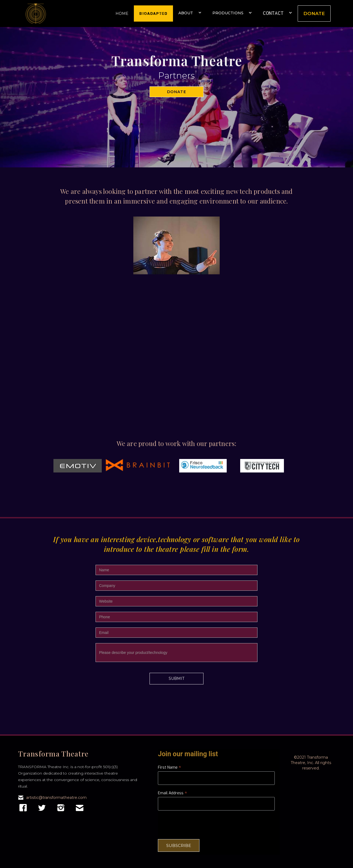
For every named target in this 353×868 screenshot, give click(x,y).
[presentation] (199, 825)
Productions (228, 13)
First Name (169, 767)
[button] (190, 11)
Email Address (172, 793)
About (186, 13)
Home (122, 13)
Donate (314, 13)
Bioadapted (153, 13)
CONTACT (273, 13)
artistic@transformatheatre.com (56, 798)
